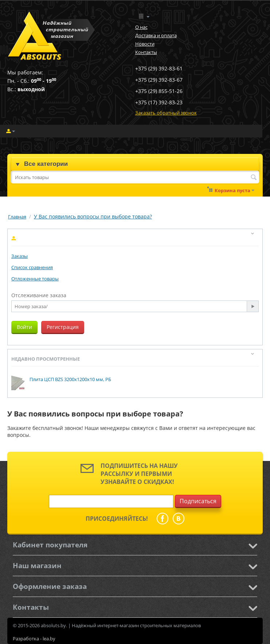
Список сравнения (32, 267)
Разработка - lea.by (34, 639)
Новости (145, 44)
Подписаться (198, 501)
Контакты (146, 52)
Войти (24, 327)
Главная (17, 217)
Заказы (19, 256)
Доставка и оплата (156, 35)
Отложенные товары (35, 279)
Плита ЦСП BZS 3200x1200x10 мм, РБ (70, 379)
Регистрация (63, 327)
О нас (141, 27)
